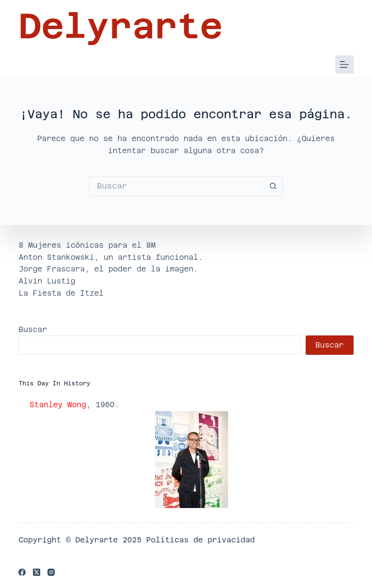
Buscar (33, 329)
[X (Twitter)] (37, 572)
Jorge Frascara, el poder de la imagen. (108, 269)
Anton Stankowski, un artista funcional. (110, 257)
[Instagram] (51, 572)
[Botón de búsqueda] (273, 186)
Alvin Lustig (47, 281)
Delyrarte (120, 26)
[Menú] (344, 64)
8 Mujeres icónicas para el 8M (87, 245)
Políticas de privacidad (201, 540)
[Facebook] (22, 572)
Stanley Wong (58, 405)
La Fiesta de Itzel (61, 293)
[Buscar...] (176, 186)
